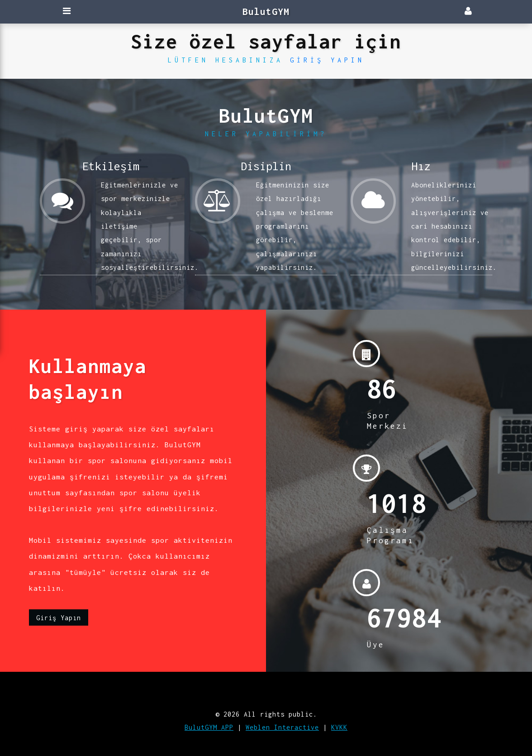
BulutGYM (266, 11)
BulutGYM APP (209, 727)
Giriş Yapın (327, 60)
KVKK (339, 727)
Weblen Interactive (282, 727)
